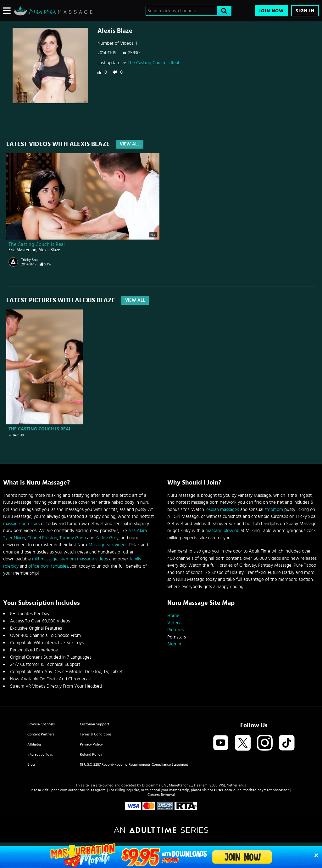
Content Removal (161, 795)
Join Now (271, 11)
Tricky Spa (29, 260)
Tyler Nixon (14, 538)
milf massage (45, 559)
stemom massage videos (84, 559)
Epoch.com (58, 790)
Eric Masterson (22, 250)
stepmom (274, 510)
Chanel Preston (42, 538)
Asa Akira (138, 531)
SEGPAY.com (221, 790)
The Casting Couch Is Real (153, 63)
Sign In (305, 11)
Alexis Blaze (49, 250)
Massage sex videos (108, 545)
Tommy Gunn (73, 538)
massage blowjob (222, 531)
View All (130, 144)
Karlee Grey (107, 538)
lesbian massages (222, 510)
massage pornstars (21, 524)
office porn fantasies (48, 566)
